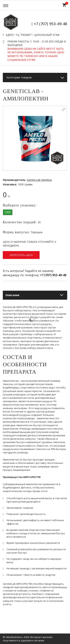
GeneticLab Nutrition (39, 180)
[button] (64, 109)
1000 (8, 212)
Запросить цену (21, 255)
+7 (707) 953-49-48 (50, 24)
